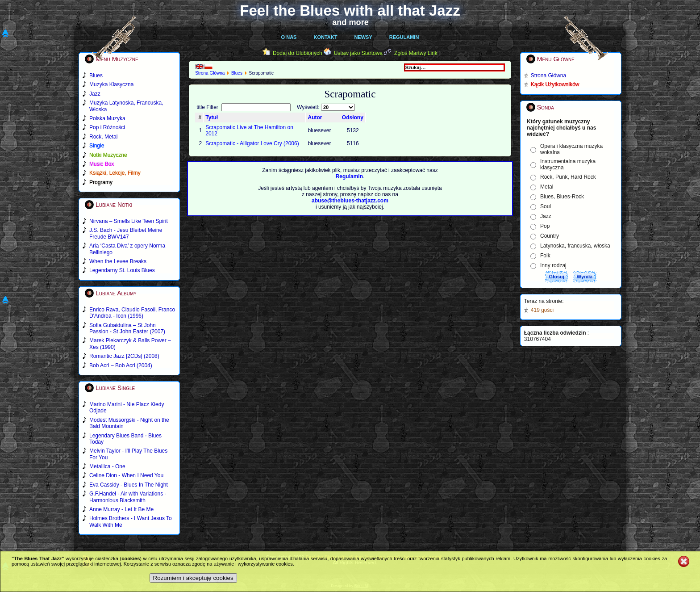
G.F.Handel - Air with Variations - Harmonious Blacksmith (128, 497)
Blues (237, 73)
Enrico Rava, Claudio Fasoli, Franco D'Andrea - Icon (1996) (132, 313)
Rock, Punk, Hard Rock (568, 177)
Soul (546, 206)
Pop (545, 226)
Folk (545, 256)
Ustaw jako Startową (358, 53)
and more (350, 22)
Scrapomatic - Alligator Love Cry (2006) (252, 143)
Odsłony (353, 118)
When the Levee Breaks (118, 261)
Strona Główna (210, 73)
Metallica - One (107, 466)
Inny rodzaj (553, 265)
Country (550, 236)
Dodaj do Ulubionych (298, 53)
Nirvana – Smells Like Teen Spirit (129, 221)
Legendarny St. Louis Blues (122, 270)
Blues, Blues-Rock (562, 197)
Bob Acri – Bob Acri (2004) (121, 365)
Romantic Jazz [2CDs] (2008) (124, 356)
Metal (547, 187)
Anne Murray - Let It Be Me (121, 509)
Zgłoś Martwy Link (416, 53)
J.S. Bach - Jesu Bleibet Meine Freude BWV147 (126, 233)
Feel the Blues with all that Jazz (350, 10)
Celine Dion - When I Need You (126, 475)
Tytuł (212, 118)
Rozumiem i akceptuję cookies (193, 578)
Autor (315, 118)
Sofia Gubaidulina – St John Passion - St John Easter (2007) (127, 328)
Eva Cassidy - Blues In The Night (129, 485)
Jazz (546, 216)
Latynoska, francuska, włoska (575, 246)
